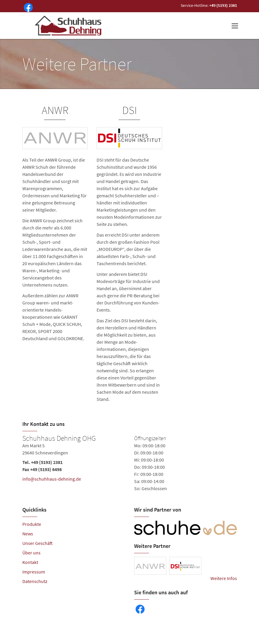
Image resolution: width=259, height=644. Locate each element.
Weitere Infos (224, 578)
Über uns (31, 553)
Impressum (34, 572)
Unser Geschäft (38, 543)
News (28, 534)
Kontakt (30, 562)
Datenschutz (35, 581)
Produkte (32, 524)
